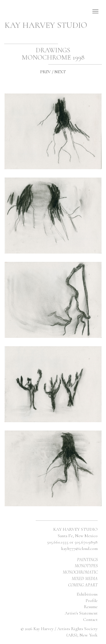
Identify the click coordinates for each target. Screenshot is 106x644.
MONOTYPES (86, 566)
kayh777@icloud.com (79, 549)
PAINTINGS (87, 560)
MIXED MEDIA (85, 579)
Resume (91, 607)
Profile (92, 601)
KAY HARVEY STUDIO (46, 25)
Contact (90, 620)
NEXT (60, 72)
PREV (45, 72)
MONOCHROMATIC (80, 572)
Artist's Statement (81, 613)
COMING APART (83, 585)
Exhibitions (87, 594)
